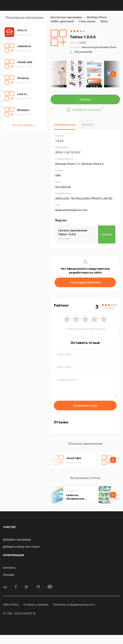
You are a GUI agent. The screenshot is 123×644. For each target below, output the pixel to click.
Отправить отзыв (85, 405)
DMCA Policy (11, 604)
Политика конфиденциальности (74, 604)
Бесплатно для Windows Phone (99, 47)
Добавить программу (17, 539)
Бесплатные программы (66, 17)
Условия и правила (36, 604)
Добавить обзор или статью (21, 547)
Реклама (9, 575)
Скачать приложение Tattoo (73, 232)
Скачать (85, 99)
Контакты (9, 568)
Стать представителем (85, 282)
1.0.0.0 (78, 43)
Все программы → (25, 125)
